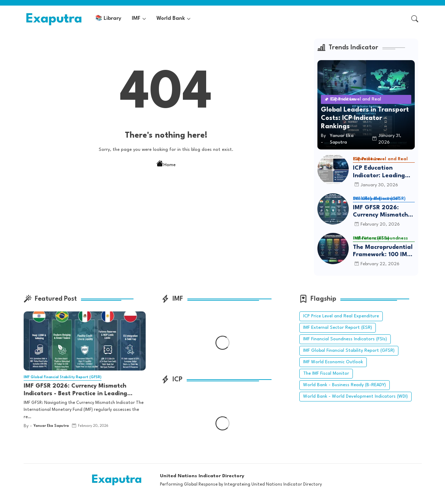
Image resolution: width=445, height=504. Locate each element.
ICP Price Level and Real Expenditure (341, 316)
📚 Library (108, 19)
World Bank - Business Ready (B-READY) (345, 385)
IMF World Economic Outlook (333, 362)
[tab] (108, 19)
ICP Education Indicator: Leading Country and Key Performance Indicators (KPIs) (379, 172)
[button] (415, 19)
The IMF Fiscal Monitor (326, 373)
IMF (136, 19)
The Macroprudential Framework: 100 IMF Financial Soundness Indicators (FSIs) (383, 251)
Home (166, 164)
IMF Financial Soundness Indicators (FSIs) (345, 339)
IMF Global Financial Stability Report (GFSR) (349, 351)
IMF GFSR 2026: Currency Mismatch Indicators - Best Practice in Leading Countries (380, 212)
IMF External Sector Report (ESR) (338, 328)
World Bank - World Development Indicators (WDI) (355, 396)
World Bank (171, 19)
